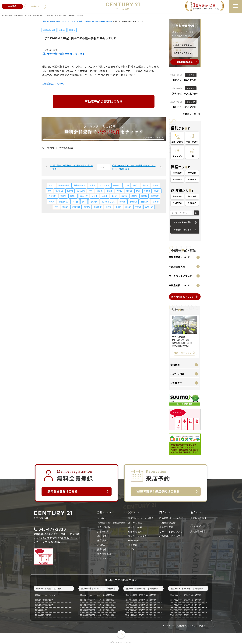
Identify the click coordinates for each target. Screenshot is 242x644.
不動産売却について (179, 257)
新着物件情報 (49, 30)
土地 (127, 185)
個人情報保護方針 (107, 554)
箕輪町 (63, 196)
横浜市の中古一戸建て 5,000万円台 (186, 605)
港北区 (146, 185)
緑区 (84, 201)
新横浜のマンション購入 (141, 518)
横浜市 (72, 30)
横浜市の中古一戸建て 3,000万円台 (186, 595)
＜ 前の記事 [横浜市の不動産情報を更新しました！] (72, 167)
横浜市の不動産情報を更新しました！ (63, 54)
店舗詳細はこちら (183, 353)
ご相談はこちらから (53, 84)
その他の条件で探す (183, 222)
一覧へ (103, 167)
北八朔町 (94, 201)
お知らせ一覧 (189, 114)
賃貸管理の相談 (198, 531)
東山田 (114, 196)
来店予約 (102, 541)
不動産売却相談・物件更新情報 (111, 523)
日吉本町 (84, 196)
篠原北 (73, 196)
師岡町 (144, 196)
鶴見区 (52, 201)
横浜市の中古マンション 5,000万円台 (97, 605)
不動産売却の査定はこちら (104, 102)
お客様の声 (176, 383)
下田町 (138, 207)
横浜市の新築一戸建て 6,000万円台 (141, 610)
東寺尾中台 (63, 201)
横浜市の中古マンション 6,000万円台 (97, 610)
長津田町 (98, 207)
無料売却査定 (166, 527)
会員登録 (133, 545)
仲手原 (105, 196)
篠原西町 (155, 196)
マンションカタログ (139, 536)
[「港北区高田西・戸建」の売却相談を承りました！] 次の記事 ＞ (134, 167)
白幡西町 (76, 207)
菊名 (49, 191)
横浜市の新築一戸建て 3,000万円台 (141, 595)
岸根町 (128, 207)
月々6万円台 (177, 196)
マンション (104, 185)
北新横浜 (133, 201)
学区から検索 (135, 527)
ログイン (133, 549)
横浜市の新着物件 (43, 615)
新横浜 (147, 191)
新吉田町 (145, 201)
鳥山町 (157, 191)
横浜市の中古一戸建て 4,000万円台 (186, 600)
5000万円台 (177, 179)
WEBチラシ (134, 541)
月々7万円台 (192, 196)
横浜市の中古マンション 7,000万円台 (97, 615)
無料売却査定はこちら (183, 297)
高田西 (155, 185)
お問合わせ (103, 545)
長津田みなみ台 (109, 201)
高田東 (124, 196)
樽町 (91, 191)
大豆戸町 (52, 196)
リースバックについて (180, 276)
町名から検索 (135, 532)
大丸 (138, 191)
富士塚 (156, 201)
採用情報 (102, 549)
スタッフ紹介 (177, 374)
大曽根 (95, 196)
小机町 (118, 207)
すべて (51, 185)
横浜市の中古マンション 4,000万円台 (97, 600)
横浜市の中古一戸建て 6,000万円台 (186, 610)
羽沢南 (109, 207)
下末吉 (75, 201)
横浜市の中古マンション (46, 595)
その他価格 (192, 179)
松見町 (70, 191)
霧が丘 (122, 201)
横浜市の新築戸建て (44, 600)
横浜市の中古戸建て (44, 605)
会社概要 (175, 365)
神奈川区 (59, 191)
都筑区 (129, 191)
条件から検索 (135, 523)
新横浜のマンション (183, 230)
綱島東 (100, 191)
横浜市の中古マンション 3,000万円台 (97, 595)
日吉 (56, 207)
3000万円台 (177, 173)
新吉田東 (81, 191)
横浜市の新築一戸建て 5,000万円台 (141, 605)
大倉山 (119, 191)
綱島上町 (149, 207)
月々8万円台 (177, 203)
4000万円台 (192, 173)
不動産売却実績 (177, 267)
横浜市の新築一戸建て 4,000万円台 (141, 600)
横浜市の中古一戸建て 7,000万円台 (186, 615)
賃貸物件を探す (198, 518)
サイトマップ (104, 558)
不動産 (62, 30)
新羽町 (65, 207)
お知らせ (102, 518)
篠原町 (134, 196)
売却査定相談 (64, 185)
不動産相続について (179, 285)
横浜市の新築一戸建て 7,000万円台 (141, 615)
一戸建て (117, 185)
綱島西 (109, 191)
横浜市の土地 (41, 610)
